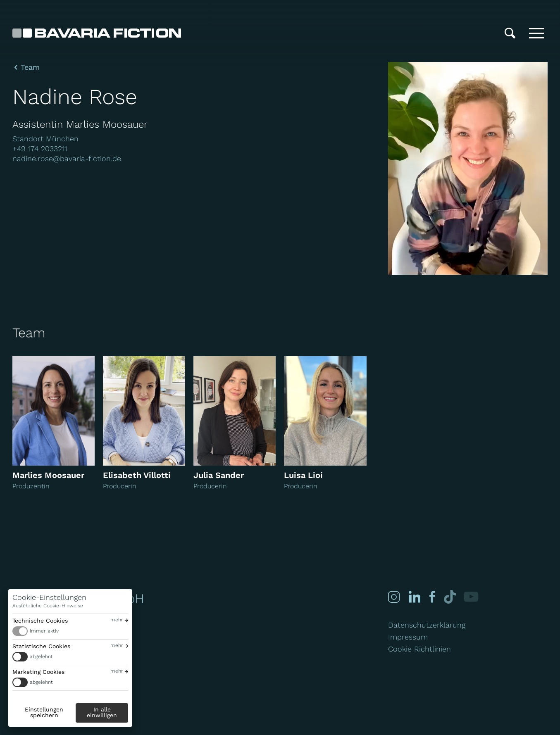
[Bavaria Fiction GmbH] (97, 33)
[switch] (70, 631)
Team (30, 67)
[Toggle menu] (536, 33)
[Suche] (510, 33)
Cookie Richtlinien (419, 649)
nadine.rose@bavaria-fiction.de (67, 158)
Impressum (408, 637)
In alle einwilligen (102, 712)
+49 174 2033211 (40, 149)
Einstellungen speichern (44, 712)
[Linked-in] (415, 597)
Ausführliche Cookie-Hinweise (48, 606)
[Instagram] (394, 597)
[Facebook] (432, 597)
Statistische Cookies (41, 646)
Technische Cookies (40, 621)
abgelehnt (41, 657)
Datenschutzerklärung (427, 625)
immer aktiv (44, 631)
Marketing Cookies (38, 672)
